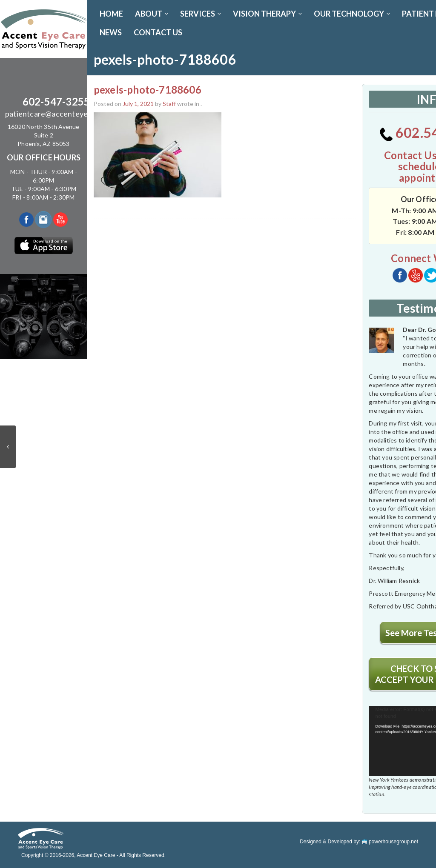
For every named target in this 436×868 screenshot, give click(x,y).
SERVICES (201, 14)
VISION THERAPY (267, 14)
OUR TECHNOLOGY (352, 14)
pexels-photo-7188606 (148, 90)
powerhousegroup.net (390, 842)
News (111, 32)
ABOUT (152, 14)
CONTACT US (158, 32)
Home (111, 14)
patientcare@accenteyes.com (56, 114)
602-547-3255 (56, 101)
